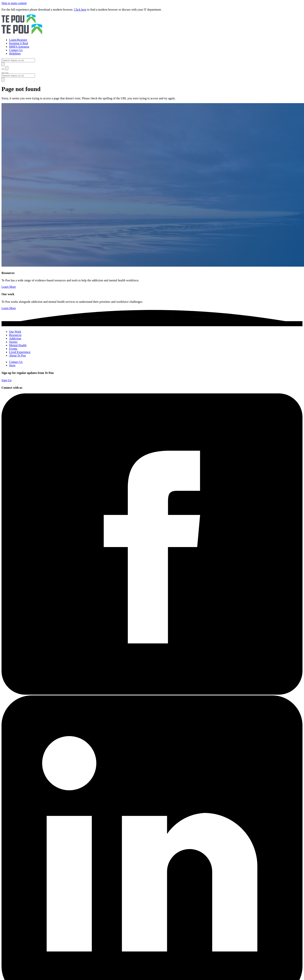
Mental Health (18, 345)
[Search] (18, 60)
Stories (13, 342)
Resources (15, 335)
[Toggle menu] (3, 73)
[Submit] (3, 64)
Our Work (15, 332)
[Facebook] (152, 694)
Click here (80, 10)
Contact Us (16, 362)
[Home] (152, 25)
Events (13, 349)
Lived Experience (20, 352)
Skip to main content (14, 3)
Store (12, 365)
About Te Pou (17, 355)
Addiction (15, 338)
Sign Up (7, 380)
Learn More (9, 287)
